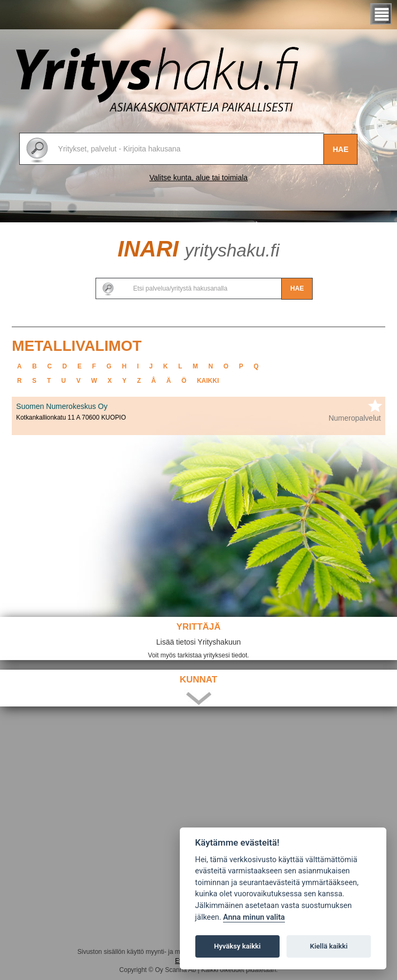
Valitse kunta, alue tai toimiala (198, 178)
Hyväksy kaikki (237, 946)
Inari (198, 249)
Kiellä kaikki (329, 946)
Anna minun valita (254, 917)
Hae (340, 149)
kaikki (208, 381)
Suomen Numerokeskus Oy (62, 406)
